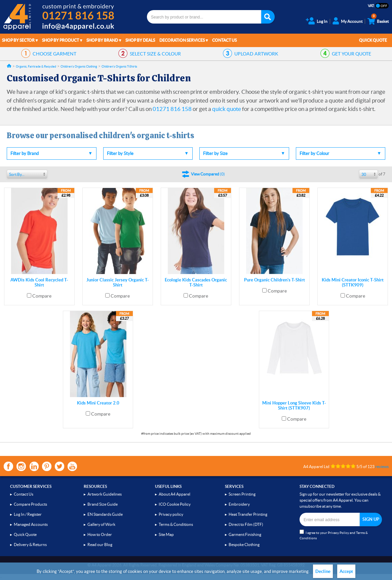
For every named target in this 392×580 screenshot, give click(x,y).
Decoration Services (182, 40)
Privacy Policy (338, 533)
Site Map (166, 534)
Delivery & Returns (30, 545)
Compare (42, 296)
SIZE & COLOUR (155, 54)
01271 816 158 (172, 109)
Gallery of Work (101, 524)
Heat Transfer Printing (248, 514)
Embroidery (239, 504)
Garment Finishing (245, 534)
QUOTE (351, 54)
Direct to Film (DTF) (246, 524)
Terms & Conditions (176, 524)
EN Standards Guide (105, 514)
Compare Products (30, 504)
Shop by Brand (102, 40)
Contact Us (224, 40)
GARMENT (54, 54)
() (208, 174)
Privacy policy (171, 514)
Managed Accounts (31, 524)
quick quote (227, 109)
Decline (323, 571)
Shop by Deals (140, 40)
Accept (346, 571)
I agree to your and (334, 535)
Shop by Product (61, 40)
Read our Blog (100, 545)
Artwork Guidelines (105, 494)
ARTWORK (256, 54)
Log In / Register (28, 514)
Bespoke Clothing (244, 545)
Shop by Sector (18, 40)
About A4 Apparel (174, 494)
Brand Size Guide (103, 504)
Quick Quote (373, 40)
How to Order (100, 534)
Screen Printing (242, 494)
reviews (382, 467)
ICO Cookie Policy (175, 504)
